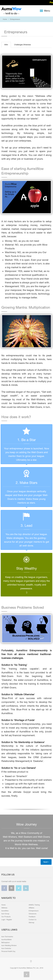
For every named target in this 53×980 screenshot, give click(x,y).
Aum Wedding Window (9, 945)
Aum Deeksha (6, 948)
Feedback (32, 917)
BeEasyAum (6, 942)
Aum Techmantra (7, 937)
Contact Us (33, 920)
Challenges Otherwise (22, 45)
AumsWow (5, 911)
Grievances (33, 914)
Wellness (4, 908)
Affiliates (31, 908)
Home (5, 19)
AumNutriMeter (7, 940)
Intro (6, 45)
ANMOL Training (34, 905)
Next (46, 862)
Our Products (6, 917)
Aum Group (5, 914)
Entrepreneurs (34, 911)
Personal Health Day (8, 951)
